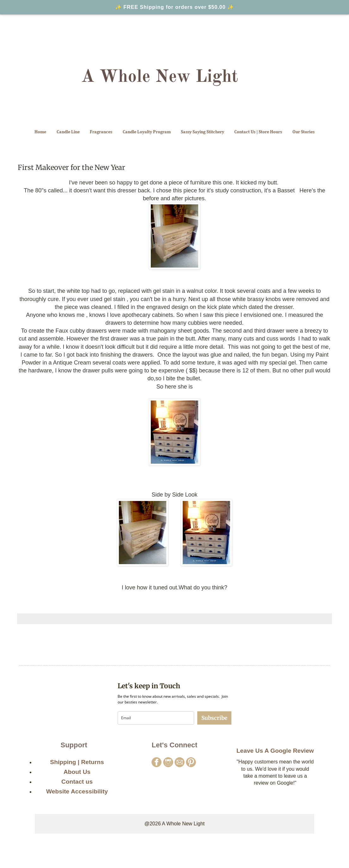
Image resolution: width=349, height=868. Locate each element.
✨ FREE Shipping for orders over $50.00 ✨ (174, 7)
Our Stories (303, 132)
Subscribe (214, 718)
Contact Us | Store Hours (258, 132)
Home (40, 132)
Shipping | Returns (77, 762)
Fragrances (101, 132)
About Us (77, 772)
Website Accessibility (77, 791)
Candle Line (68, 132)
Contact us (77, 782)
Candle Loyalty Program (147, 132)
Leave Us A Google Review (275, 751)
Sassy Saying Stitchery (202, 132)
